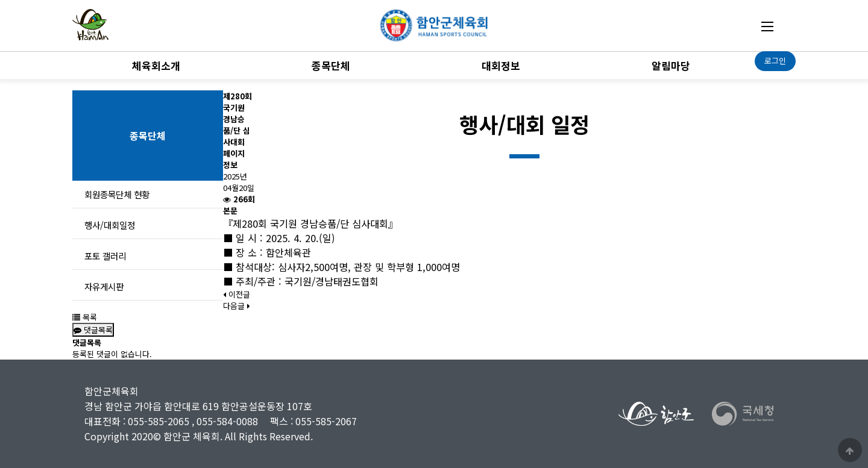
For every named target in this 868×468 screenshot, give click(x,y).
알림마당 (671, 65)
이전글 (237, 294)
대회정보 (501, 65)
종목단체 (331, 65)
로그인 (775, 61)
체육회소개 (156, 65)
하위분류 (186, 64)
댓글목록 (93, 330)
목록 (85, 317)
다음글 (237, 306)
